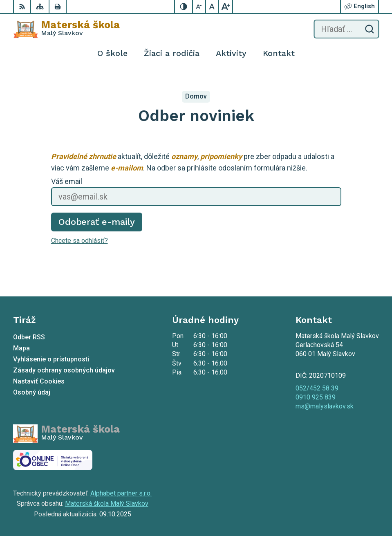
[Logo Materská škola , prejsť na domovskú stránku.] (66, 29)
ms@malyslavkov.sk (325, 406)
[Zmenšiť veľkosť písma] (199, 7)
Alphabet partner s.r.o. (121, 493)
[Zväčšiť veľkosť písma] (226, 7)
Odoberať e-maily (97, 222)
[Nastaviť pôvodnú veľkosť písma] (213, 7)
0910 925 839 (316, 397)
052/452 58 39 (317, 388)
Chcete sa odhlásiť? (80, 241)
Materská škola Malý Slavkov (107, 503)
